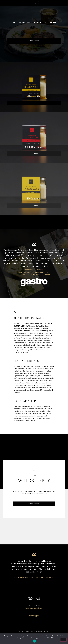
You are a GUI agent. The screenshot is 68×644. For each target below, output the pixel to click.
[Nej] (63, 640)
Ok (34, 641)
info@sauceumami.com (34, 608)
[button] (3, 3)
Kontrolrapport (34, 616)
